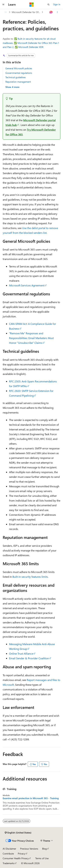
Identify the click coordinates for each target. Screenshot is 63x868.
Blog (44, 849)
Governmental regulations (19, 73)
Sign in (57, 4)
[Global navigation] (3, 5)
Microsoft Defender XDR (31, 47)
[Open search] (49, 5)
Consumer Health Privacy (16, 858)
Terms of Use (42, 858)
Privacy (22, 854)
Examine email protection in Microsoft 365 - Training (31, 798)
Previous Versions (29, 849)
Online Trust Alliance (21, 653)
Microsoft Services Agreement (27, 285)
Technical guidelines (16, 77)
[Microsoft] (32, 5)
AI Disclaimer (9, 849)
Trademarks (9, 863)
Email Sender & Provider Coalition (29, 658)
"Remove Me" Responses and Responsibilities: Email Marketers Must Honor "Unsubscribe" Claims (31, 338)
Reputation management (18, 82)
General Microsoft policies (19, 68)
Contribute (8, 854)
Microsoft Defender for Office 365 (26, 12)
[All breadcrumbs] (6, 12)
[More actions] (57, 12)
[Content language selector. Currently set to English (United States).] (18, 833)
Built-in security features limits (30, 577)
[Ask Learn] (51, 12)
